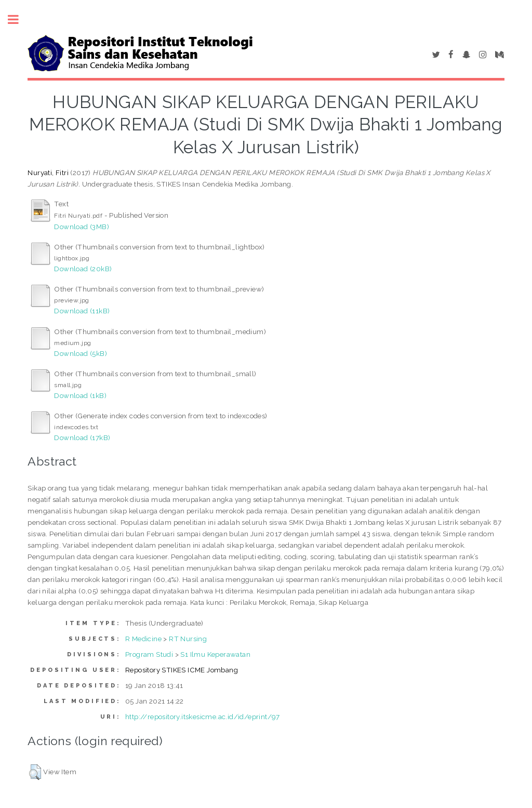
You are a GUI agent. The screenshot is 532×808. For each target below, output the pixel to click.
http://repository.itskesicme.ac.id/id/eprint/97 (203, 717)
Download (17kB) (82, 438)
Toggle (19, 19)
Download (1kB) (80, 395)
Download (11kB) (82, 311)
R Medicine (143, 639)
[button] (35, 772)
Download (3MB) (82, 227)
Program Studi (149, 654)
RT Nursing (188, 639)
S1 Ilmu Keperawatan (215, 654)
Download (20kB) (83, 269)
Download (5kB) (81, 353)
